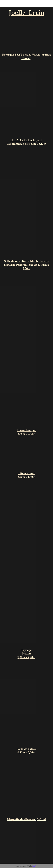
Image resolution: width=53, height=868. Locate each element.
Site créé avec (27, 866)
